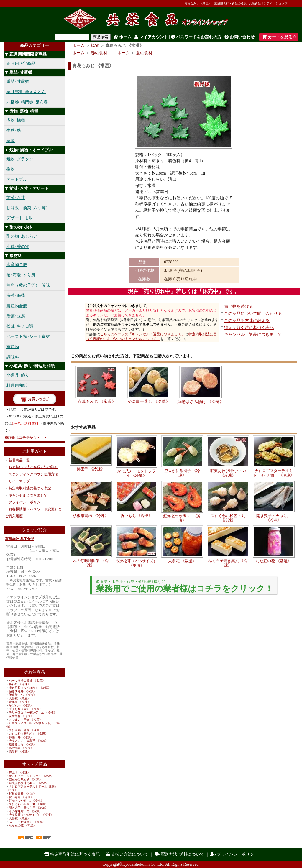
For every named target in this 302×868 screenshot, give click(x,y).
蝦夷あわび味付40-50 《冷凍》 (29, 783)
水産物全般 (17, 265)
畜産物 (13, 347)
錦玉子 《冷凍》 (20, 772)
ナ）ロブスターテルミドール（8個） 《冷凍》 (274, 473)
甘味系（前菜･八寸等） (28, 208)
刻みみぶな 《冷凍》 (23, 744)
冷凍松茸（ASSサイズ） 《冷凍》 (31, 815)
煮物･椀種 (16, 120)
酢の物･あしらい (22, 236)
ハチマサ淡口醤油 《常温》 (27, 681)
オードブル (17, 179)
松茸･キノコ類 (20, 326)
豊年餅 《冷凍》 (20, 702)
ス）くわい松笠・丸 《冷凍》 (28, 804)
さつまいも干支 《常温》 (26, 720)
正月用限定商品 (21, 64)
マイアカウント (151, 37)
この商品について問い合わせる (253, 314)
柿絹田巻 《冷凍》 (21, 737)
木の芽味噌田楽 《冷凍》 (26, 811)
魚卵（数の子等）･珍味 (28, 285)
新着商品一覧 (19, 460)
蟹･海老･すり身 (21, 275)
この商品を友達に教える (247, 321)
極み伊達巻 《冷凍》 (23, 691)
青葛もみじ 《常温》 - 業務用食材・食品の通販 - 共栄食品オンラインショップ (236, 3)
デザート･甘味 (20, 218)
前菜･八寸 (16, 198)
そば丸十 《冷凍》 (21, 705)
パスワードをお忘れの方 (196, 37)
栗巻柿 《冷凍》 (20, 751)
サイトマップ (19, 481)
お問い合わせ (239, 37)
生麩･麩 (14, 130)
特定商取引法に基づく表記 (30, 488)
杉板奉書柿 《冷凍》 (23, 794)
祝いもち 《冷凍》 (21, 797)
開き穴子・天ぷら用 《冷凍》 (28, 808)
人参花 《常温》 (20, 698)
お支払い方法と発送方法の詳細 (33, 467)
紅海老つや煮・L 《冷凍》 (26, 801)
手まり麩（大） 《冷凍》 (26, 709)
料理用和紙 (17, 385)
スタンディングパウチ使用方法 (33, 474)
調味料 (13, 357)
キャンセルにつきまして (28, 495)
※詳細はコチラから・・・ (26, 438)
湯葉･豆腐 (16, 316)
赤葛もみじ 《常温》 (97, 401)
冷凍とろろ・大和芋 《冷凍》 (28, 741)
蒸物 (11, 141)
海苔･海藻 (16, 296)
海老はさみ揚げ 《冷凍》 (201, 402)
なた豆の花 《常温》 (23, 825)
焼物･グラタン (20, 159)
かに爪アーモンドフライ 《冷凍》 (31, 776)
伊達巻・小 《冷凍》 (23, 695)
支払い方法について (127, 854)
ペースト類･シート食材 (28, 337)
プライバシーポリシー (26, 502)
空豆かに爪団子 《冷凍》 (26, 779)
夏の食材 (144, 53)
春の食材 (99, 53)
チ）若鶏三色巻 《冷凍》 (26, 730)
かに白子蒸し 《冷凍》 (149, 401)
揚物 (11, 169)
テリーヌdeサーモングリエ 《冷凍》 (33, 712)
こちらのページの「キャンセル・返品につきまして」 (142, 334)
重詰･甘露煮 (18, 82)
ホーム (123, 37)
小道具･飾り (18, 375)
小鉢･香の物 (18, 247)
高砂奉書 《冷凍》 (21, 748)
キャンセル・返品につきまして (253, 334)
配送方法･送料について (179, 854)
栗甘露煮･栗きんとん (26, 92)
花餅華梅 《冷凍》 (21, 716)
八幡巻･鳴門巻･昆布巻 (27, 102)
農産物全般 (17, 306)
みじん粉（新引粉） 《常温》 (28, 734)
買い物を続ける (239, 306)
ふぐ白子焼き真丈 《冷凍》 (27, 822)
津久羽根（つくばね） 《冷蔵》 (30, 688)
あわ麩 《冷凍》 (20, 684)
